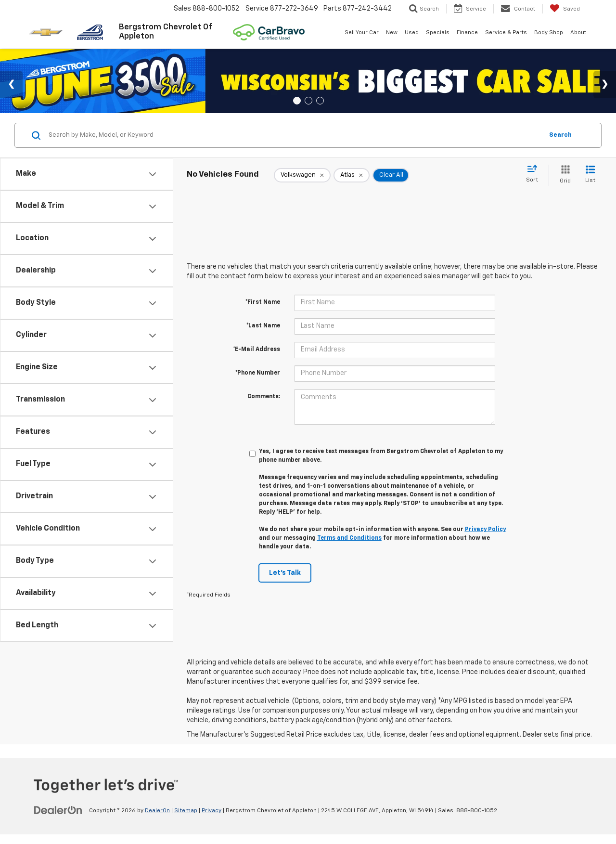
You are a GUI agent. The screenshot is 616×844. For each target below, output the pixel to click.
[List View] (590, 175)
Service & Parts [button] (506, 33)
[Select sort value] (535, 174)
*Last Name (263, 326)
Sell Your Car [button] (362, 33)
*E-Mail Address (257, 350)
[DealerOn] (58, 810)
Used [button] (412, 33)
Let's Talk (285, 573)
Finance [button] (467, 33)
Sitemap (186, 811)
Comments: (264, 397)
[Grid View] (563, 175)
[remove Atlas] (352, 175)
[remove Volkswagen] (302, 175)
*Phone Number (258, 373)
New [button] (392, 33)
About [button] (578, 33)
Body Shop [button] (549, 33)
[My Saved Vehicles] (565, 9)
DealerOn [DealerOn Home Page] (157, 811)
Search (560, 135)
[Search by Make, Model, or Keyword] (294, 135)
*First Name (263, 302)
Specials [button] (438, 33)
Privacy (212, 811)
